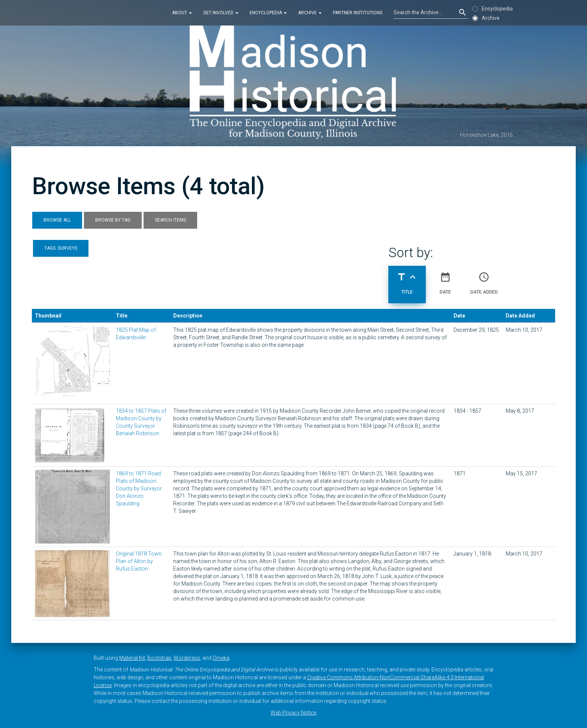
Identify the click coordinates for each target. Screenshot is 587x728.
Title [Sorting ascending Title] (407, 280)
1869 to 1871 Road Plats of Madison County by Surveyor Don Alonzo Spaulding (139, 488)
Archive (310, 13)
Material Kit (132, 658)
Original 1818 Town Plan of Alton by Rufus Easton (139, 561)
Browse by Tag (113, 220)
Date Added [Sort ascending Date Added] (484, 280)
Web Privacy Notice (293, 713)
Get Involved (221, 13)
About (182, 13)
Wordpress (187, 658)
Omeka (221, 658)
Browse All (57, 220)
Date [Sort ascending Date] (445, 280)
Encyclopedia (268, 13)
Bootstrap (159, 658)
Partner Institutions (358, 13)
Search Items (170, 220)
